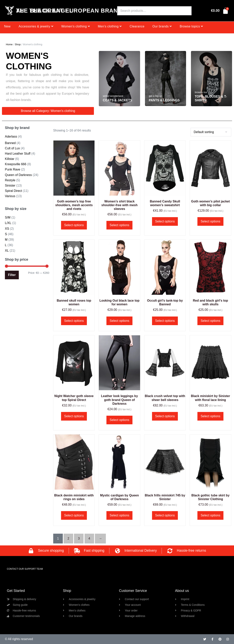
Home (9, 44)
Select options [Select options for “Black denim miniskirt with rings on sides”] (74, 515)
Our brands (162, 26)
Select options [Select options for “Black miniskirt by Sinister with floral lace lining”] (210, 416)
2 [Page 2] (68, 538)
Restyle (10, 180)
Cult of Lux (12, 148)
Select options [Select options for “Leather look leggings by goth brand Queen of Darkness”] (119, 420)
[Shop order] (211, 132)
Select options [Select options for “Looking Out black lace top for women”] (119, 321)
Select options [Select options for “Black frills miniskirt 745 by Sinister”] (165, 515)
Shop (18, 44)
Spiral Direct (13, 191)
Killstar (10, 159)
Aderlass (11, 137)
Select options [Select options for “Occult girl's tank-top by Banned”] (165, 321)
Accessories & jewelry (36, 26)
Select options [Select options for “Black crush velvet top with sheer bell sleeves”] (165, 416)
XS (7, 229)
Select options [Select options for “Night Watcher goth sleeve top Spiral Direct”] (74, 416)
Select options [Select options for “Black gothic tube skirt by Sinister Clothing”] (210, 515)
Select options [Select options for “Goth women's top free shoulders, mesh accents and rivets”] (74, 225)
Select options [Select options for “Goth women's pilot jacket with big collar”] (210, 221)
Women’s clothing (76, 26)
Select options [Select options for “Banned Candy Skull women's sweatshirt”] (165, 221)
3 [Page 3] (79, 538)
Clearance (137, 26)
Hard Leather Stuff (18, 154)
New (7, 26)
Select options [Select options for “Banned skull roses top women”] (74, 321)
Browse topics (191, 26)
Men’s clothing (110, 26)
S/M (8, 217)
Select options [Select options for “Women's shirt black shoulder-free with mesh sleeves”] (119, 225)
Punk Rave (13, 169)
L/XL (8, 223)
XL (7, 251)
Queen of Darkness (18, 175)
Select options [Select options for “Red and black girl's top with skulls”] (210, 321)
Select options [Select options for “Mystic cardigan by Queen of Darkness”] (119, 515)
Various (10, 196)
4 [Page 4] (89, 538)
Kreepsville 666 (16, 164)
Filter (12, 275)
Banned (10, 143)
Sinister (10, 185)
